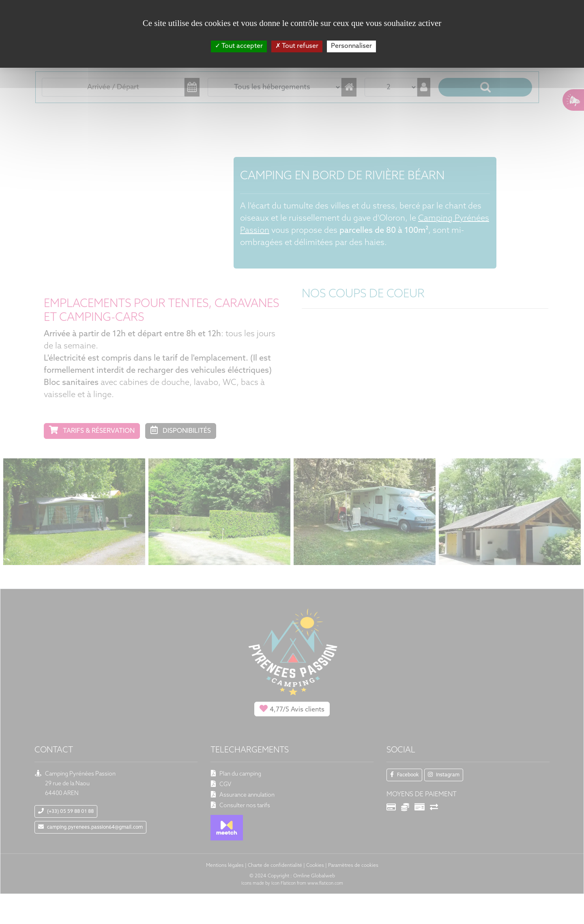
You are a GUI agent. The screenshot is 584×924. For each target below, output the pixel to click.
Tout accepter (239, 46)
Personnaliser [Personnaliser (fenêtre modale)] (351, 46)
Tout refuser (297, 46)
